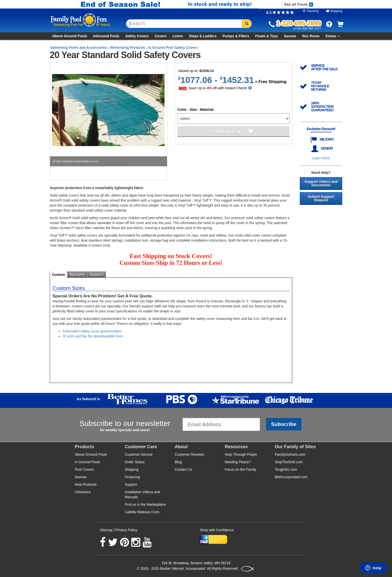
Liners (178, 36)
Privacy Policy (126, 530)
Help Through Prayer (241, 454)
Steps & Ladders (203, 36)
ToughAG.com (286, 469)
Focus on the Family (240, 469)
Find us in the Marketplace (145, 504)
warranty (77, 275)
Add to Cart (228, 131)
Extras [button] (333, 36)
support (97, 275)
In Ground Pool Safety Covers (173, 48)
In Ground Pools (87, 462)
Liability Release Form (142, 512)
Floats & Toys (267, 36)
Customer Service (139, 454)
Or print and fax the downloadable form (93, 336)
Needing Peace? (238, 462)
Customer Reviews (189, 454)
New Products (86, 484)
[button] (329, 24)
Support (131, 484)
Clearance (83, 492)
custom (58, 275)
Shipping (132, 469)
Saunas (290, 36)
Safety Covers (137, 36)
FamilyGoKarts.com (290, 454)
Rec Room (311, 36)
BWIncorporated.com (291, 477)
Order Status (135, 462)
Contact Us (183, 469)
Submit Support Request (321, 198)
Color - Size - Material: (196, 110)
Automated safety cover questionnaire (92, 331)
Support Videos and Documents (321, 183)
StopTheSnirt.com (289, 462)
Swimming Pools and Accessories (79, 48)
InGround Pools (106, 36)
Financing (132, 477)
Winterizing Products (127, 48)
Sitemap (106, 530)
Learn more (321, 158)
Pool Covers (84, 469)
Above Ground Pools (70, 36)
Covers (160, 36)
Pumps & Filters (236, 36)
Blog (178, 462)
